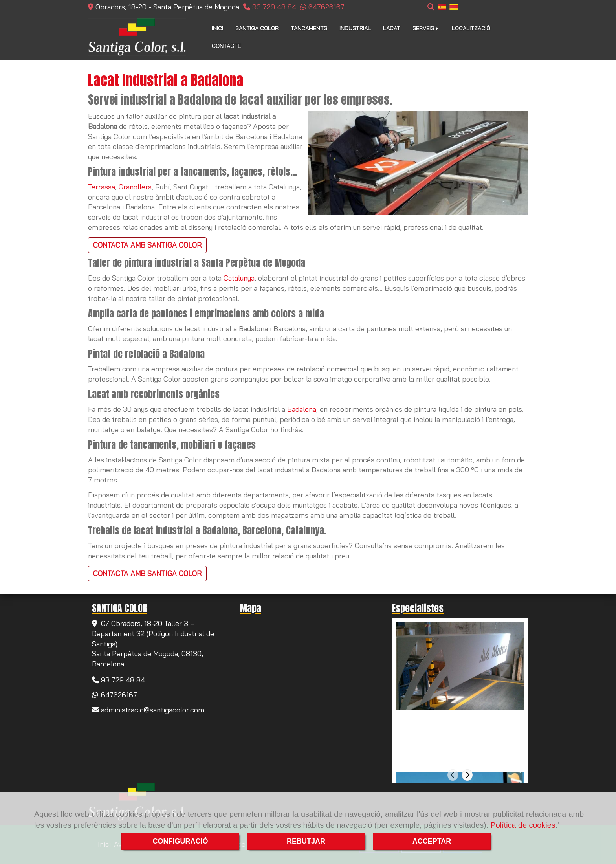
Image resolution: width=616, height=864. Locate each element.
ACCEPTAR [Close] (432, 841)
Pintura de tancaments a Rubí (448, 718)
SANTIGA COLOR (257, 28)
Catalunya (239, 278)
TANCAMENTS (309, 28)
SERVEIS (426, 28)
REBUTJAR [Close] (306, 841)
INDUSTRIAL (355, 28)
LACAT (392, 28)
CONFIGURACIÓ (181, 841)
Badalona (302, 409)
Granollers (135, 187)
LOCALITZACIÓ (471, 28)
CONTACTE (226, 46)
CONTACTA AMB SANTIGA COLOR (147, 245)
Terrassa (102, 187)
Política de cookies (523, 825)
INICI (217, 28)
